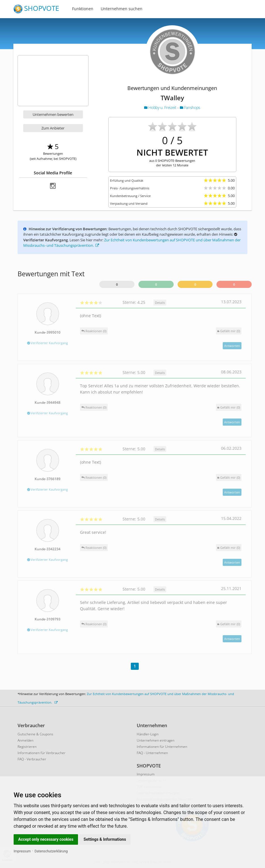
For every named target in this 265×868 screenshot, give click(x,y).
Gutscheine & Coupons (35, 734)
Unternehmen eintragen (156, 740)
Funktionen (83, 9)
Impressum (22, 851)
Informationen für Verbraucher (42, 753)
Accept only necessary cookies (46, 839)
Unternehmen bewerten (53, 114)
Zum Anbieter (53, 128)
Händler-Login (148, 734)
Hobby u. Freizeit (161, 107)
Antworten (232, 346)
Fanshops (190, 107)
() (229, 331)
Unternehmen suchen (122, 9)
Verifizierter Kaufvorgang (48, 343)
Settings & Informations (105, 839)
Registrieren (27, 747)
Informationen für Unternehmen (162, 747)
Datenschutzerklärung (51, 851)
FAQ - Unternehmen (152, 753)
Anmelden (26, 740)
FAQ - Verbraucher (32, 759)
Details (160, 303)
